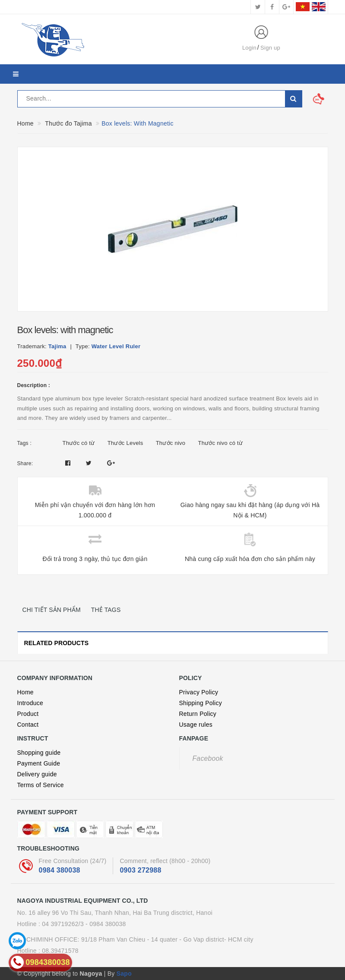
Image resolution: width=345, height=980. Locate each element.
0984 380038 (60, 870)
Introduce (30, 703)
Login (249, 48)
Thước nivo (171, 443)
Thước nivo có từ (220, 443)
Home (25, 692)
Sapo (124, 974)
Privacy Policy (199, 692)
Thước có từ (79, 443)
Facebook (208, 758)
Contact (28, 725)
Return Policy (198, 714)
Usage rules (196, 725)
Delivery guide (37, 774)
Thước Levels (125, 443)
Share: (25, 463)
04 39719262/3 (63, 924)
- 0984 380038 (106, 924)
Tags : (25, 443)
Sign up (270, 48)
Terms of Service (41, 785)
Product (28, 714)
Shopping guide (39, 753)
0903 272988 (140, 870)
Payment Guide (39, 763)
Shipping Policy (201, 703)
